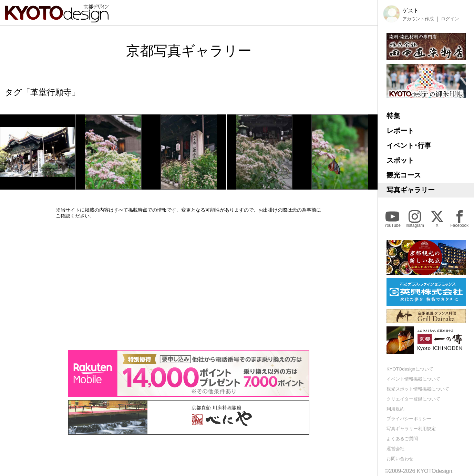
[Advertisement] (189, 284)
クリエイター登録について (413, 399)
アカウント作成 (418, 19)
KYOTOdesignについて (410, 369)
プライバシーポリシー (409, 419)
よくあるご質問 (402, 439)
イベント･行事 (409, 145)
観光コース (404, 175)
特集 (393, 116)
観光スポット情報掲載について (418, 389)
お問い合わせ (400, 459)
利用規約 (395, 409)
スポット (400, 160)
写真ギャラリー (411, 190)
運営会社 (395, 449)
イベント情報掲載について (413, 379)
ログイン (450, 19)
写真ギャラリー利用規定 (411, 429)
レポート (400, 131)
